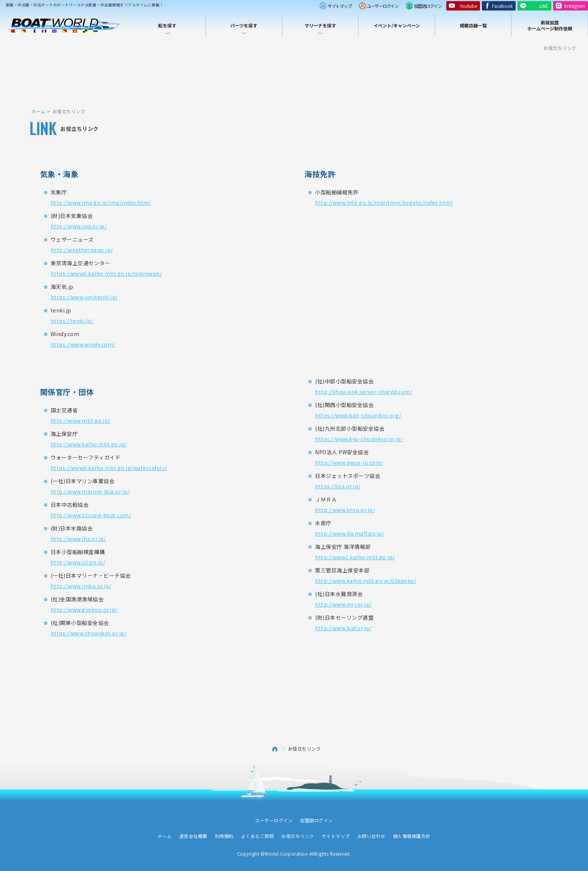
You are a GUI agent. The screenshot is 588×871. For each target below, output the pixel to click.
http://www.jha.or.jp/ (78, 539)
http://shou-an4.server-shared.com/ (364, 392)
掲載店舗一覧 (473, 25)
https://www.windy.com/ (83, 344)
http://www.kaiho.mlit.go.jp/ (89, 444)
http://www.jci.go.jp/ (78, 562)
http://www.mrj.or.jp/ (343, 604)
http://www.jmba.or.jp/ (81, 586)
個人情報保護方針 (412, 836)
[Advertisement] (294, 79)
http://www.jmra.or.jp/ (345, 510)
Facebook (502, 6)
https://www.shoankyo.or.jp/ (89, 633)
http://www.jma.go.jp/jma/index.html (101, 203)
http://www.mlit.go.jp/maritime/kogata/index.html (384, 203)
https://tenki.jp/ (72, 321)
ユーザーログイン (382, 6)
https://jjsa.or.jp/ (338, 486)
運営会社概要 (193, 836)
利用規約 (224, 836)
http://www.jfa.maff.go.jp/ (349, 533)
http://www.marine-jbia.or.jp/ (90, 491)
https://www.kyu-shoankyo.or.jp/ (359, 439)
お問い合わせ (371, 836)
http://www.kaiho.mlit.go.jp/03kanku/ (365, 581)
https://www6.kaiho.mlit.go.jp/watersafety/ (109, 468)
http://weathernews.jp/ (82, 250)
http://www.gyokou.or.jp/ (84, 610)
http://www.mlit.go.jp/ (80, 420)
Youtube (468, 6)
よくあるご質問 (258, 836)
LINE (544, 6)
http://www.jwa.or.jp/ (79, 226)
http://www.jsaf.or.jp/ (343, 628)
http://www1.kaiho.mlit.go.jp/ (355, 557)
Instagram (575, 6)
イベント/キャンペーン (397, 25)
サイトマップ (340, 6)
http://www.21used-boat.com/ (91, 515)
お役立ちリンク (298, 836)
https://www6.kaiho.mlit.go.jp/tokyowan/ (106, 273)
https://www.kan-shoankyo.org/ (358, 415)
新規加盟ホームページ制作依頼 (550, 25)
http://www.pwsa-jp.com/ (349, 463)
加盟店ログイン (428, 6)
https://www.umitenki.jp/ (84, 297)
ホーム (39, 111)
